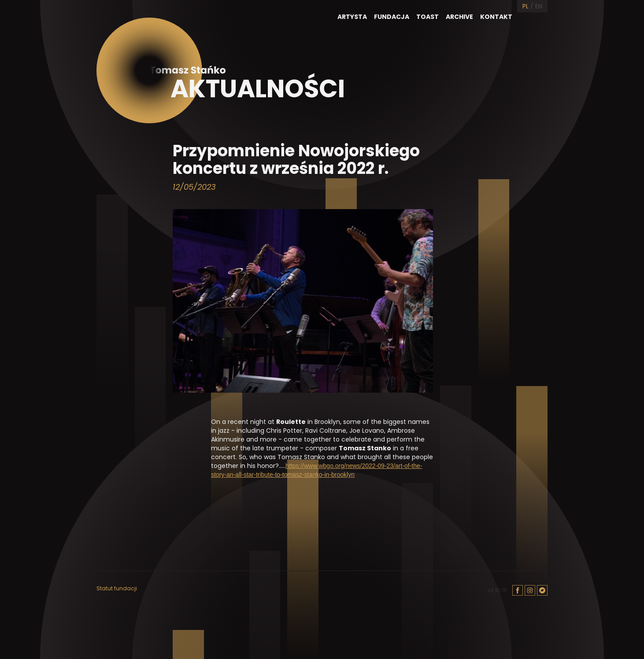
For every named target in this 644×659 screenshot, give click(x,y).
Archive (459, 17)
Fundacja (392, 17)
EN (539, 6)
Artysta (352, 17)
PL (526, 6)
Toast (427, 17)
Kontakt (496, 17)
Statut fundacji (117, 589)
